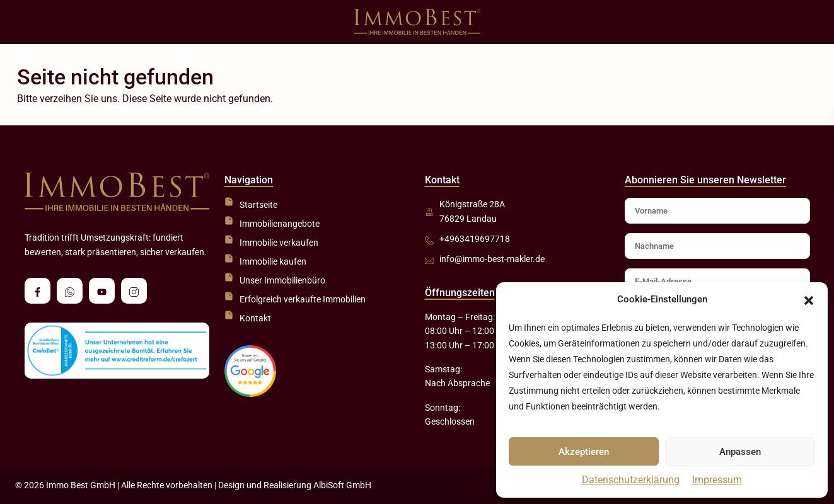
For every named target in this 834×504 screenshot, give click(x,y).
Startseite (258, 205)
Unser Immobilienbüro (282, 280)
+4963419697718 (475, 239)
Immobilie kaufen (273, 261)
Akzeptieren (584, 452)
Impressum (717, 480)
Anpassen (740, 452)
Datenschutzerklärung (631, 480)
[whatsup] (70, 291)
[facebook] (38, 291)
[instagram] (134, 291)
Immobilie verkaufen (279, 243)
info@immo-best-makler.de (492, 259)
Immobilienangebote (280, 224)
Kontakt (255, 318)
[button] (809, 300)
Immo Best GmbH (81, 485)
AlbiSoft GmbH (342, 485)
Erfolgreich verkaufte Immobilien (303, 299)
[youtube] (102, 291)
